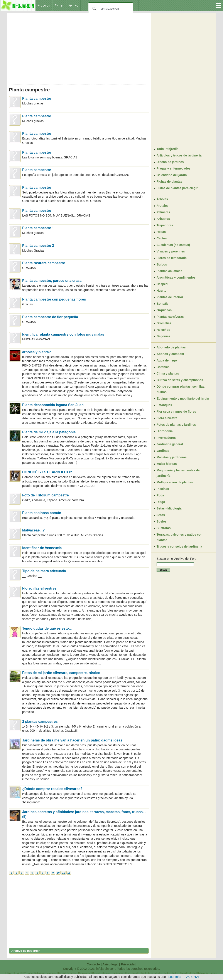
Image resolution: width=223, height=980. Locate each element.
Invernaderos (166, 438)
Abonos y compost (170, 354)
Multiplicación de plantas (175, 482)
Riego (161, 502)
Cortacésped (84, 973)
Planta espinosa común (42, 513)
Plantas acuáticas (169, 271)
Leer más (175, 977)
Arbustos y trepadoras (46, 973)
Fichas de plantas (169, 182)
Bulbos (162, 264)
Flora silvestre (167, 418)
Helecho (192, 973)
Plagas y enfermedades (174, 168)
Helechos (163, 330)
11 (63, 873)
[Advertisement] (79, 47)
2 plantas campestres (40, 722)
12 (69, 873)
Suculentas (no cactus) (173, 245)
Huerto (161, 291)
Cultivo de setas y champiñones (180, 380)
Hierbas (213, 973)
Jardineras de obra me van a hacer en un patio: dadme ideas (72, 740)
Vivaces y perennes (171, 251)
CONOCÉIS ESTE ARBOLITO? (47, 472)
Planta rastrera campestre (44, 263)
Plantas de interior (170, 297)
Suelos (162, 521)
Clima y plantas (168, 373)
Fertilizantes (118, 973)
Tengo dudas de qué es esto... (47, 628)
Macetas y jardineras (172, 457)
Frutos (175, 973)
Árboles (162, 199)
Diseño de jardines (170, 162)
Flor (127, 973)
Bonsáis (162, 304)
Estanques (164, 405)
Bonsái (62, 973)
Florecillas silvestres (39, 588)
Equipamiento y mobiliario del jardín (183, 398)
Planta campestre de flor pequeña (50, 317)
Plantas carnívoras (170, 317)
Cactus (162, 238)
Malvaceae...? (33, 530)
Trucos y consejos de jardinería (179, 546)
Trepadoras (165, 225)
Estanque (105, 973)
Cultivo (95, 973)
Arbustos (163, 219)
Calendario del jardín (172, 175)
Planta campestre (37, 98)
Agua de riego (167, 360)
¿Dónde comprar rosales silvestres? (52, 789)
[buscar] (110, 9)
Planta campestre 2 (38, 246)
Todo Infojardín (168, 149)
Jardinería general (170, 444)
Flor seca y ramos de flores (176, 412)
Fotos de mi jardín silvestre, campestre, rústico (61, 673)
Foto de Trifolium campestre (46, 495)
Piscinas (163, 489)
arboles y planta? (37, 352)
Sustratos (164, 528)
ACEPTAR (193, 977)
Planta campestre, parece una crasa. (52, 281)
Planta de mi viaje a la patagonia (49, 432)
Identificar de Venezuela (42, 548)
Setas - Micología (169, 508)
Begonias (163, 336)
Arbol (31, 973)
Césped (162, 284)
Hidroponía (165, 431)
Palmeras (163, 212)
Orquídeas (164, 310)
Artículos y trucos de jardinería (179, 155)
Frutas (167, 973)
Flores (134, 973)
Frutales (162, 206)
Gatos (183, 973)
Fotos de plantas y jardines (176, 425)
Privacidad (129, 964)
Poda (160, 495)
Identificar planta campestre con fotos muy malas (63, 334)
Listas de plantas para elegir (177, 188)
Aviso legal (110, 964)
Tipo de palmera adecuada (44, 571)
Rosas (161, 232)
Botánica (163, 367)
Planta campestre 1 (38, 228)
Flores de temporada (172, 258)
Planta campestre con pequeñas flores (54, 299)
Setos (161, 515)
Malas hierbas (167, 464)
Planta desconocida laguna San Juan (53, 405)
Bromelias (164, 323)
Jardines (163, 451)
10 (58, 873)
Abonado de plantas (171, 347)
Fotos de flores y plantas (150, 973)
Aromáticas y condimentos (176, 277)
